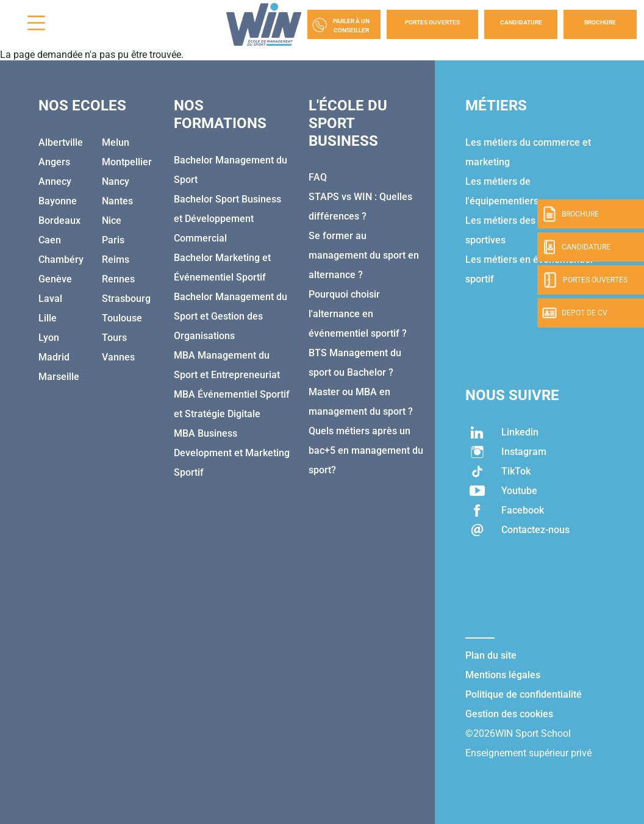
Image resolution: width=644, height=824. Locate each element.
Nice (112, 220)
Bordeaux (59, 220)
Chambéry (61, 260)
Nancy (116, 181)
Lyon (49, 338)
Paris (113, 240)
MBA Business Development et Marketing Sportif (232, 453)
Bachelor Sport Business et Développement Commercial (227, 219)
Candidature (521, 22)
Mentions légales (503, 675)
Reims (116, 260)
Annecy (55, 181)
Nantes (117, 201)
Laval (50, 299)
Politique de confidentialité (524, 694)
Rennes (118, 279)
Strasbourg (126, 299)
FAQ (318, 177)
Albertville (61, 142)
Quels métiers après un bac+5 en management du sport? (366, 450)
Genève (55, 279)
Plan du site (491, 655)
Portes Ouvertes (432, 22)
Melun (116, 142)
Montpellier (127, 162)
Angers (54, 162)
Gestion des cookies (509, 714)
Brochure (600, 22)
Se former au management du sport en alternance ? (364, 255)
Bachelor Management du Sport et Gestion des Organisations (231, 316)
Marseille (59, 377)
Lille (48, 318)
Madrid (54, 357)
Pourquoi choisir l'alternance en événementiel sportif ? (358, 314)
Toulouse (122, 318)
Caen (50, 240)
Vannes (118, 357)
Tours (114, 338)
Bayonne (58, 201)
